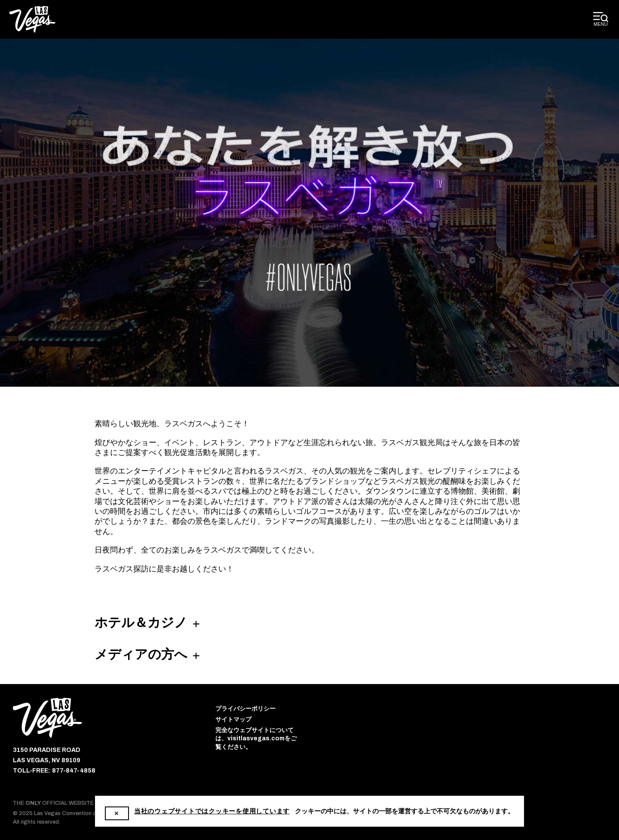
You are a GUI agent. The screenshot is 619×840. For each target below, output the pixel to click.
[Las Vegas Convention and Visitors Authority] (32, 19)
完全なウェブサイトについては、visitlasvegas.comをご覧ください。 (256, 739)
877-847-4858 (74, 771)
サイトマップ (233, 719)
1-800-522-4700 (322, 812)
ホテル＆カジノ (141, 623)
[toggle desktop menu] (601, 20)
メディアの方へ (141, 654)
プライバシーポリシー (245, 709)
